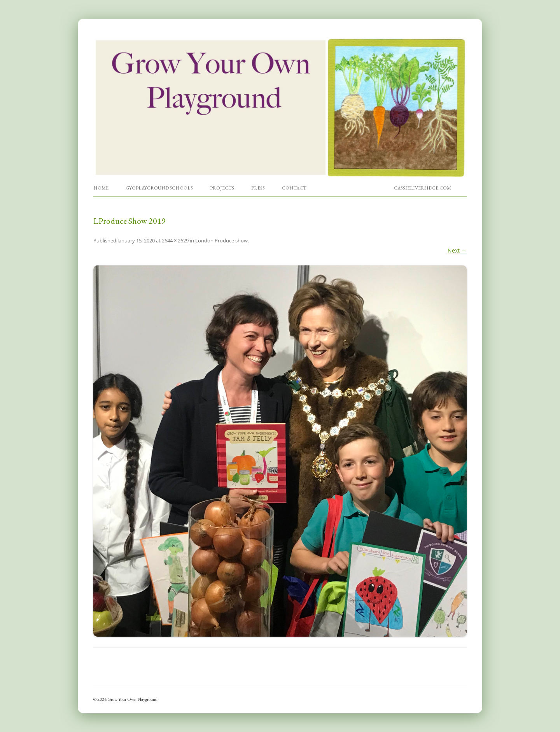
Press (258, 188)
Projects (222, 188)
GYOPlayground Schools (159, 188)
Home (101, 188)
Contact (294, 188)
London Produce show (221, 240)
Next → (457, 250)
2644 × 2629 (175, 240)
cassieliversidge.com (423, 188)
